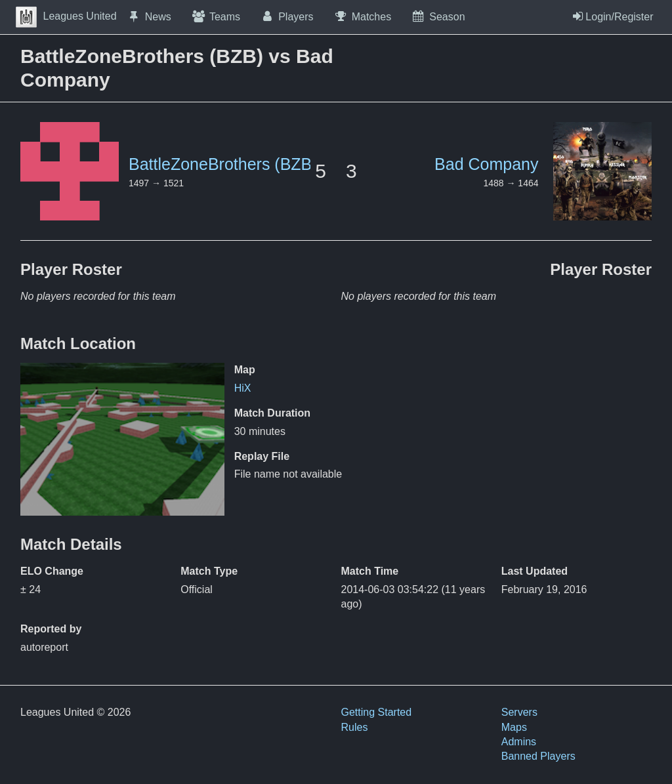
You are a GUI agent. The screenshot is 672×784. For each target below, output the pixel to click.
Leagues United (66, 16)
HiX (243, 388)
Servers (519, 712)
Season (438, 16)
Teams (216, 16)
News (149, 16)
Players (287, 16)
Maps (514, 727)
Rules (355, 727)
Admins (519, 742)
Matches (363, 16)
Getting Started (377, 712)
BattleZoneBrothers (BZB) (223, 164)
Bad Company (486, 164)
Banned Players (538, 756)
